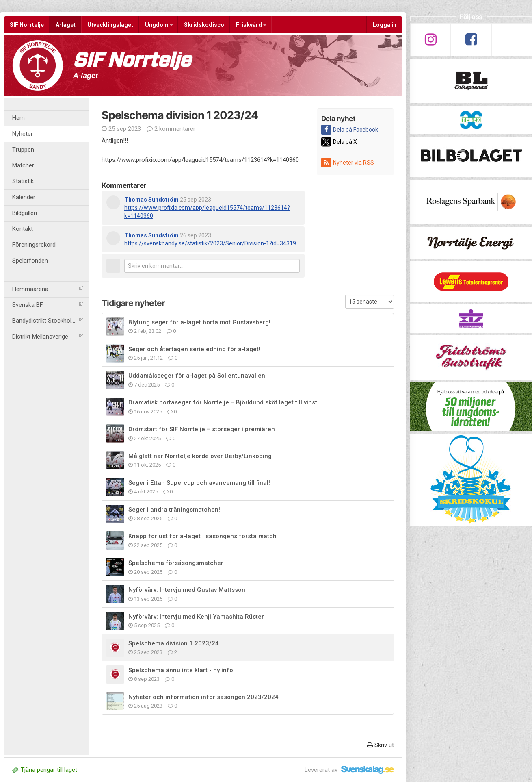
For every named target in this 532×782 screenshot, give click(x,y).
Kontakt (23, 229)
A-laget (66, 25)
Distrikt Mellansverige (48, 337)
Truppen (23, 150)
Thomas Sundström (151, 200)
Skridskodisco (204, 25)
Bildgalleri (25, 213)
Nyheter (23, 134)
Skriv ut (381, 745)
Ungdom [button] (159, 25)
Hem (18, 118)
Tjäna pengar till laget (45, 770)
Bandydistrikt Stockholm (48, 321)
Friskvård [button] (251, 25)
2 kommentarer (171, 129)
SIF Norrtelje (27, 25)
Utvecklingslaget (110, 25)
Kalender (24, 197)
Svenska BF (48, 305)
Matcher (23, 166)
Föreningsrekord (34, 245)
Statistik (23, 181)
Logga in (385, 25)
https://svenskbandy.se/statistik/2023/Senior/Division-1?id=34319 (210, 243)
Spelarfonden (30, 261)
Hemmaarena (48, 289)
